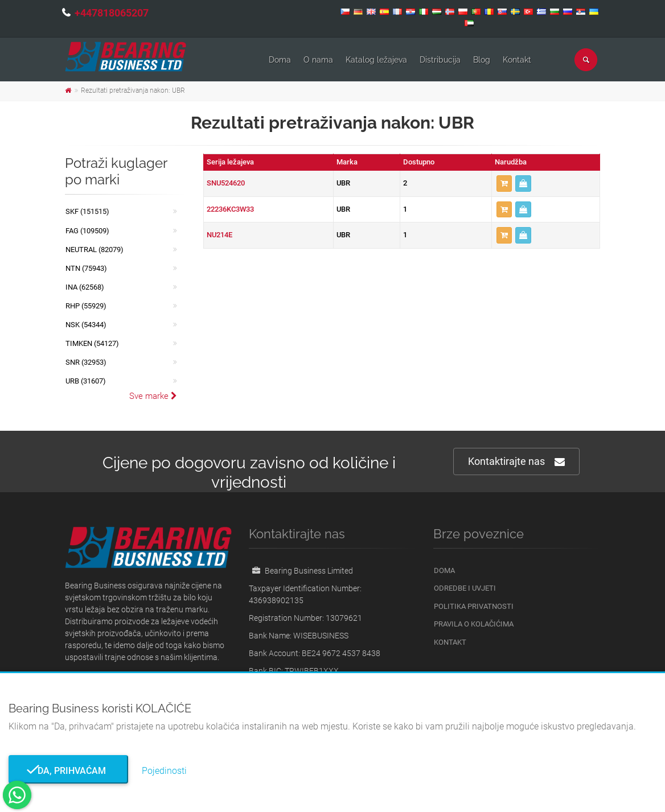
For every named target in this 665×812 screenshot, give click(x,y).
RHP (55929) (86, 306)
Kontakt (517, 60)
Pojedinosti (164, 771)
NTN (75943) (86, 268)
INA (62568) (85, 287)
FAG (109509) (87, 231)
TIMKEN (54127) (92, 343)
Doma (280, 60)
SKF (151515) (87, 211)
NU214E (219, 235)
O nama (318, 60)
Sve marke (153, 396)
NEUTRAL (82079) (95, 250)
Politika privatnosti (474, 606)
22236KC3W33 (230, 209)
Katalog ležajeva (376, 60)
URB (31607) (86, 381)
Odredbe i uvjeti (465, 588)
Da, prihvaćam (68, 771)
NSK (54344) (86, 325)
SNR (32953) (86, 362)
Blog (482, 60)
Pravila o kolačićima (474, 624)
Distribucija (440, 60)
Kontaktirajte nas (516, 462)
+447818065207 (112, 13)
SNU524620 (226, 183)
